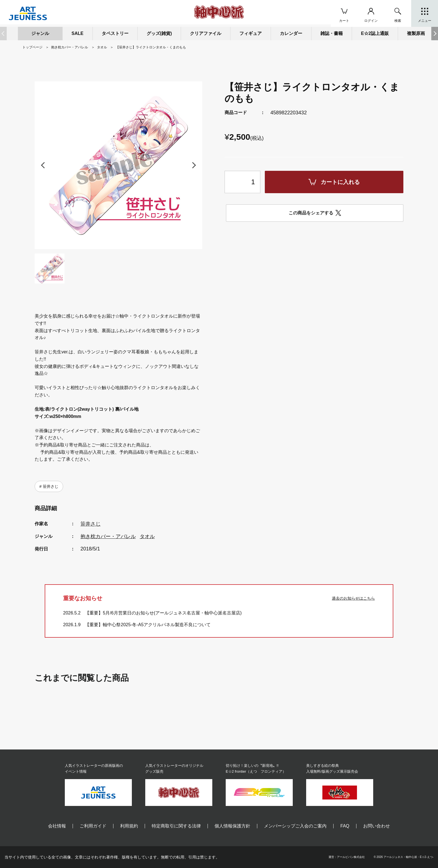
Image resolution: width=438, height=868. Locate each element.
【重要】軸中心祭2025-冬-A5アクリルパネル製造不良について (148, 625)
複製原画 (416, 33)
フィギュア (251, 33)
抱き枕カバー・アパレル (108, 536)
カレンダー (291, 33)
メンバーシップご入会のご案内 (295, 826)
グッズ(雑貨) (159, 33)
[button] (435, 34)
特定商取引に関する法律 (176, 826)
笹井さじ (50, 486)
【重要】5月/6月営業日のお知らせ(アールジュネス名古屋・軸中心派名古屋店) (163, 613)
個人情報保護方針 (232, 826)
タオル (147, 536)
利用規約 (129, 826)
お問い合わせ (377, 826)
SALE (78, 33)
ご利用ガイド (93, 826)
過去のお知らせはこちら (353, 598)
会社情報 (57, 826)
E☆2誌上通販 (375, 33)
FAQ (345, 826)
